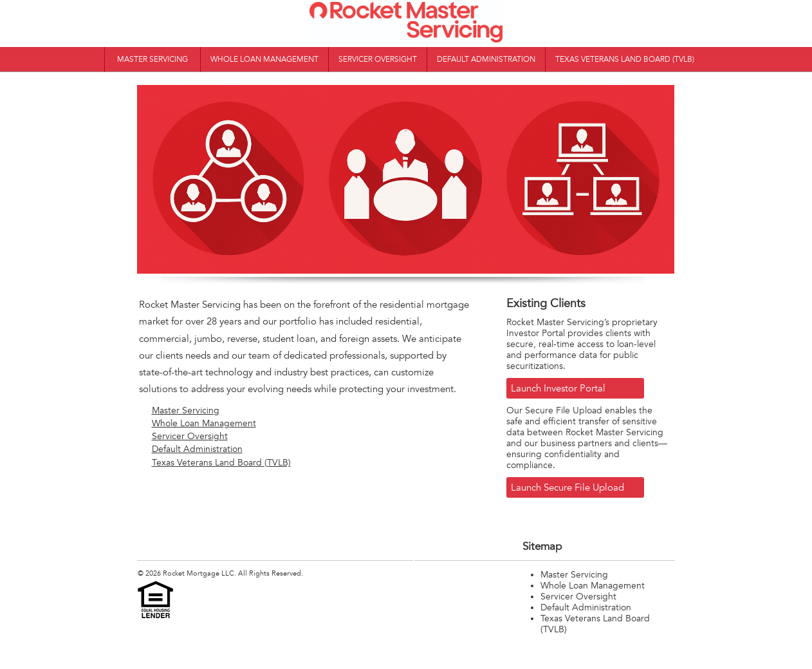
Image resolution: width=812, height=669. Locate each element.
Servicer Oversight (378, 59)
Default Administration (486, 59)
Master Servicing (152, 59)
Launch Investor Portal (558, 388)
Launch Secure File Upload (567, 487)
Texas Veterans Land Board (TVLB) (625, 59)
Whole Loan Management (264, 59)
